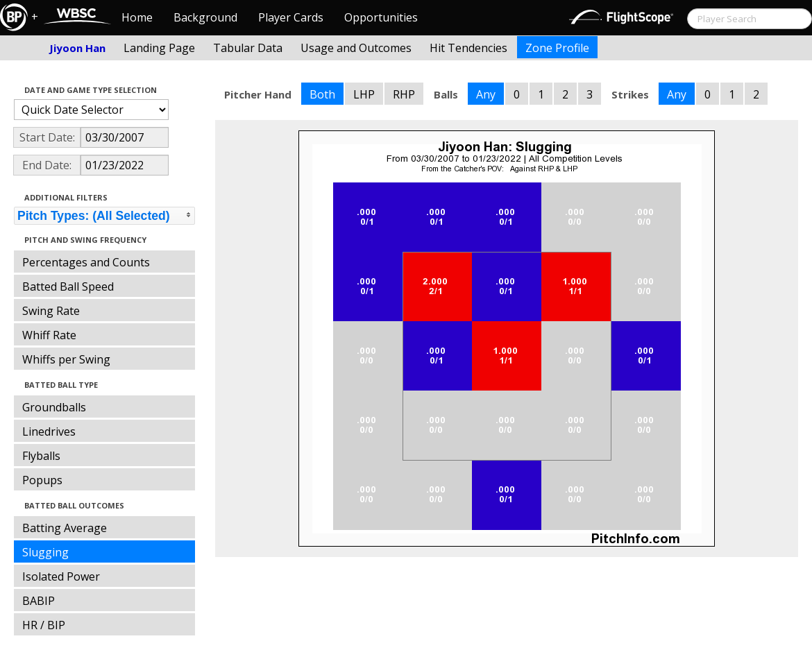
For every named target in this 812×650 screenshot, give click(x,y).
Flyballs (41, 456)
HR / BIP (44, 625)
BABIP (39, 601)
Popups (42, 480)
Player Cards (291, 17)
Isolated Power (61, 576)
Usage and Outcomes (356, 48)
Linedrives (49, 431)
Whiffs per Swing (66, 359)
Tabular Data (248, 48)
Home (137, 17)
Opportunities (381, 17)
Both (322, 94)
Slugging (45, 552)
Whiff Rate (49, 335)
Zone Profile (557, 48)
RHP (404, 94)
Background (205, 17)
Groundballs (54, 407)
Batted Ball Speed (68, 286)
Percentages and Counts (86, 262)
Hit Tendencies (468, 48)
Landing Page (159, 48)
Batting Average (65, 528)
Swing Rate (51, 311)
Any (486, 94)
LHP (364, 94)
